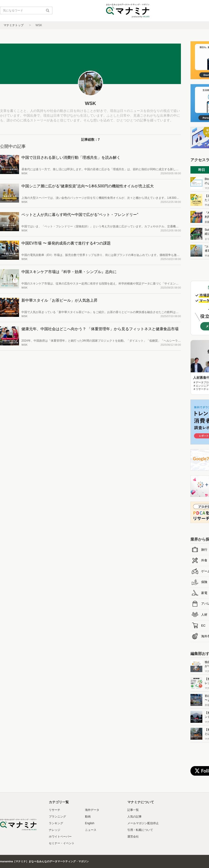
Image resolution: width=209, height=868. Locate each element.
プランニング (57, 817)
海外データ (92, 810)
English (90, 823)
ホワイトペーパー (60, 837)
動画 (88, 817)
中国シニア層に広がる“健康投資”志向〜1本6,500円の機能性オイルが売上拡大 (88, 186)
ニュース (91, 830)
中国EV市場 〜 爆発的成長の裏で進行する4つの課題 (66, 243)
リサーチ (55, 810)
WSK (25, 173)
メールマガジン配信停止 (143, 823)
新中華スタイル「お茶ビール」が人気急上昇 (60, 300)
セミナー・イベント (62, 843)
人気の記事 (134, 817)
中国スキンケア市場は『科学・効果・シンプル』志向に (69, 272)
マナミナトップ (14, 25)
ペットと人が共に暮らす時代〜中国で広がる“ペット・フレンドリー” (80, 215)
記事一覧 (133, 810)
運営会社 (133, 837)
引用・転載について (140, 830)
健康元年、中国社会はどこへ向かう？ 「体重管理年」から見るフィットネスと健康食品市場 (100, 329)
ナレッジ (55, 830)
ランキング (56, 823)
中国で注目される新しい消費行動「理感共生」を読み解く (71, 157)
